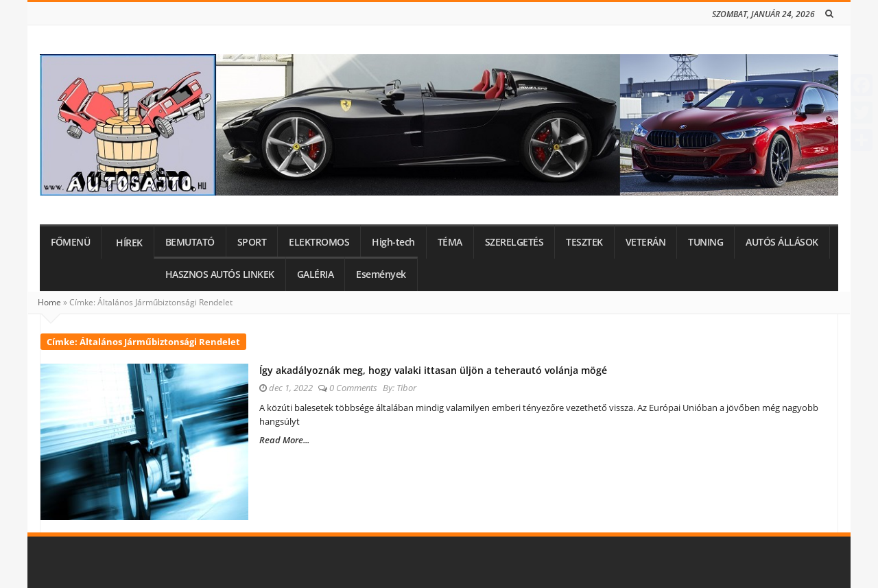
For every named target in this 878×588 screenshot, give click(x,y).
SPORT (252, 242)
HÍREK (129, 243)
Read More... (284, 440)
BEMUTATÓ (190, 242)
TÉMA (450, 242)
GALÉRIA (316, 274)
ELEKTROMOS (319, 242)
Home (49, 302)
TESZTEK (584, 242)
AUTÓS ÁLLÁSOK (782, 242)
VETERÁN (646, 242)
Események (381, 274)
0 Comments (353, 388)
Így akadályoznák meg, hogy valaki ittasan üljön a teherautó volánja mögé (433, 370)
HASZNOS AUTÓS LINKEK (220, 274)
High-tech (393, 242)
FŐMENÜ (70, 242)
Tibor (406, 388)
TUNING (705, 242)
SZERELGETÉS (514, 242)
